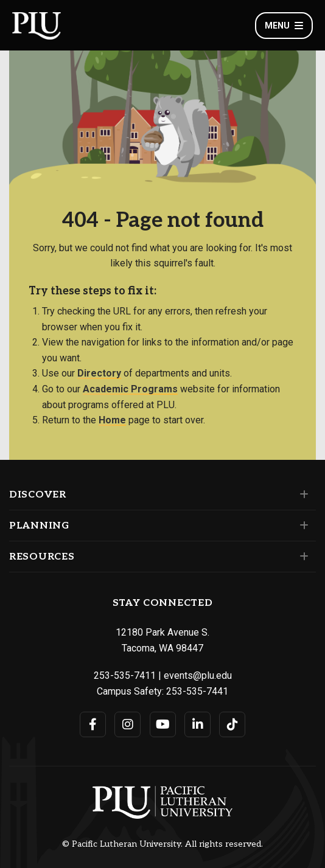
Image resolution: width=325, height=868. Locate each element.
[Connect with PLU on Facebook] (93, 724)
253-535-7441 (197, 691)
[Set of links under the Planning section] (302, 526)
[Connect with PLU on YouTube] (163, 724)
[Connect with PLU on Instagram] (128, 724)
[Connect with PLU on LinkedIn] (197, 724)
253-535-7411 (125, 675)
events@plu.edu (198, 675)
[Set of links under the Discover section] (302, 495)
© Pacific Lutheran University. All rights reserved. (162, 844)
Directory (99, 373)
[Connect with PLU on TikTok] (232, 724)
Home (112, 420)
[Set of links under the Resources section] (302, 557)
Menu (284, 26)
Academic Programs (130, 389)
